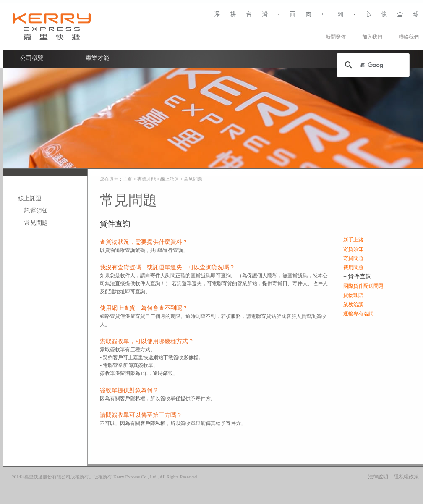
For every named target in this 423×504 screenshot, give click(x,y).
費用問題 (353, 268)
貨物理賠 (353, 295)
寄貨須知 (353, 249)
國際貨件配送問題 (363, 286)
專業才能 (97, 58)
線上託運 (30, 198)
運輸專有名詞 (358, 314)
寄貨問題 (353, 258)
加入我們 (372, 37)
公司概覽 (32, 58)
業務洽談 (353, 304)
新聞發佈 (336, 37)
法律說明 (378, 477)
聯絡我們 (409, 37)
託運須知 (36, 211)
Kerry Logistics (52, 26)
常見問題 (36, 223)
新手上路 (353, 240)
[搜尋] (372, 65)
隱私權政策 (406, 477)
